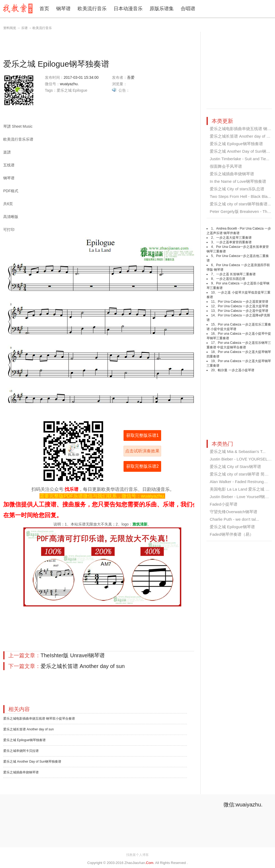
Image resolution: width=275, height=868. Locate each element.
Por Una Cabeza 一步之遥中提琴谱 (243, 311)
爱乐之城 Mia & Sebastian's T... (238, 451)
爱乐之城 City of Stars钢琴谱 (235, 467)
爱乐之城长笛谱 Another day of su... (242, 136)
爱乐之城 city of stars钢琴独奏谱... (240, 204)
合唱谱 (188, 9)
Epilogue (80, 90)
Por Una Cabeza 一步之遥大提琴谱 (243, 306)
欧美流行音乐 (92, 9)
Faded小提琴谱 (224, 504)
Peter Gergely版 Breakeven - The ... (242, 211)
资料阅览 (10, 28)
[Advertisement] (101, 44)
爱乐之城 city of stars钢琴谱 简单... (241, 474)
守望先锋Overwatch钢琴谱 (234, 512)
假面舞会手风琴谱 (226, 166)
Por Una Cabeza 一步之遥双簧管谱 (243, 302)
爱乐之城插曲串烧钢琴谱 (21, 772)
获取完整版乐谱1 (142, 435)
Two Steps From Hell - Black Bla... (240, 196)
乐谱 (24, 28)
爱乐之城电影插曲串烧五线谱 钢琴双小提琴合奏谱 (39, 719)
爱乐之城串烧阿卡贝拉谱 (21, 751)
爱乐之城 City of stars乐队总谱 (237, 189)
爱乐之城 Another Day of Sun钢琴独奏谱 (32, 762)
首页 (44, 9)
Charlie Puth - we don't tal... (234, 519)
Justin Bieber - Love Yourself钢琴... (241, 497)
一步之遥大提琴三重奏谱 (234, 238)
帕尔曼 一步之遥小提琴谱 (236, 370)
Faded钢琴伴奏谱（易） (232, 534)
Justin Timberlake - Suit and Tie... (240, 159)
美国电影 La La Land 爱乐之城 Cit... (242, 489)
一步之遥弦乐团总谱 (231, 279)
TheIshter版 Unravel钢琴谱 (73, 655)
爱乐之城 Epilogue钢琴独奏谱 (24, 740)
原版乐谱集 (162, 9)
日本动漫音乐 (128, 9)
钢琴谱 (63, 9)
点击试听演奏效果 (142, 451)
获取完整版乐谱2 (142, 466)
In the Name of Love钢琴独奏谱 (238, 181)
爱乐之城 (64, 90)
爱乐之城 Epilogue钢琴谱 (232, 527)
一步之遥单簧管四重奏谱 (234, 242)
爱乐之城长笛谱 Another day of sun (83, 666)
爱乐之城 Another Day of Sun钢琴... (242, 151)
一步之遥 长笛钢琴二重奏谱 (236, 274)
